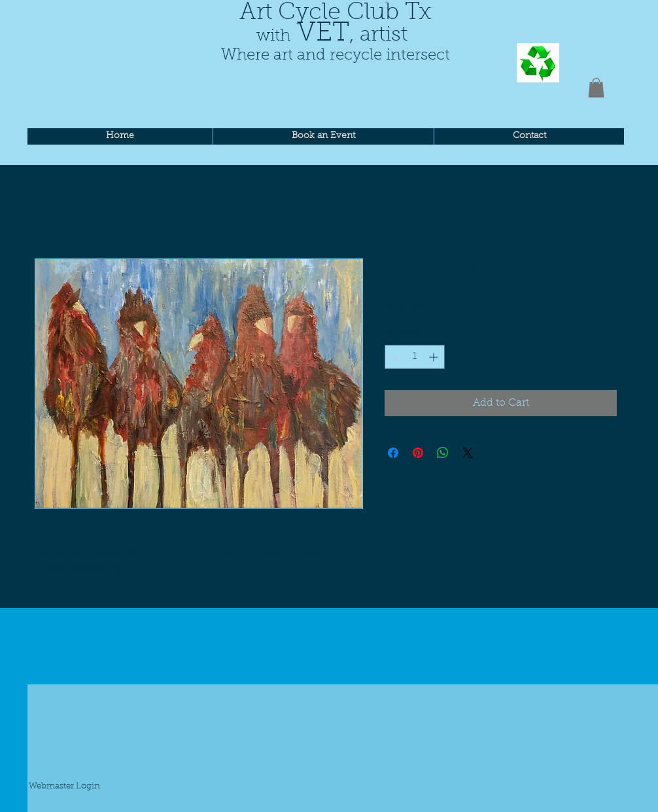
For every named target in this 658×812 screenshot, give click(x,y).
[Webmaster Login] (64, 787)
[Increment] (435, 357)
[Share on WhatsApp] (443, 453)
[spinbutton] (415, 357)
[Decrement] (395, 357)
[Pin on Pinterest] (418, 453)
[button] (596, 88)
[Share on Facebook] (393, 453)
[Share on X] (468, 453)
